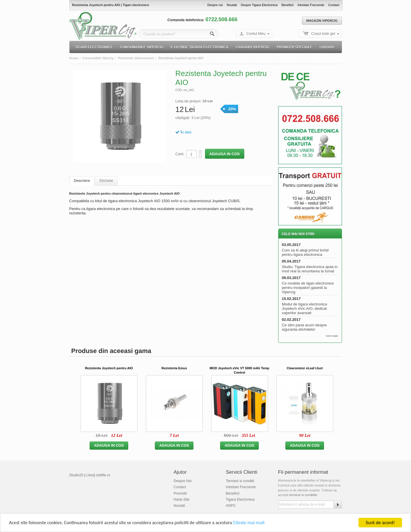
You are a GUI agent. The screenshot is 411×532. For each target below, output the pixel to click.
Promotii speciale (295, 47)
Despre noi (215, 5)
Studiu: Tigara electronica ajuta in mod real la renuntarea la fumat (310, 269)
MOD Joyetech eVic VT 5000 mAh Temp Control (240, 370)
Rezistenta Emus (174, 368)
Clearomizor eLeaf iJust (305, 368)
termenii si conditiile (303, 495)
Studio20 (76, 475)
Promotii (180, 493)
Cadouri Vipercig (252, 47)
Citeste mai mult (257, 523)
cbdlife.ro (103, 475)
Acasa (74, 58)
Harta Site (182, 500)
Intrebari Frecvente (311, 5)
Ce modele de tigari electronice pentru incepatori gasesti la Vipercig (308, 288)
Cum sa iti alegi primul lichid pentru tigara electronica (305, 252)
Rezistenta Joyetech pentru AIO (109, 368)
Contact (334, 5)
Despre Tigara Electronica (259, 5)
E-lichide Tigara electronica (200, 47)
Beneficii (287, 5)
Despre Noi (183, 481)
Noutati (232, 5)
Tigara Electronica (240, 500)
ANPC (231, 506)
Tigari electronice (94, 47)
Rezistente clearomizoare (136, 58)
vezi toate (332, 336)
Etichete (106, 181)
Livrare (327, 47)
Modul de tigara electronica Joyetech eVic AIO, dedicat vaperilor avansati (305, 308)
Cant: (180, 154)
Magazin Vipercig (322, 21)
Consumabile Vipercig (142, 47)
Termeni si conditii (240, 481)
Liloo (90, 475)
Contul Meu (256, 34)
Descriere (82, 181)
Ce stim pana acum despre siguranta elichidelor (304, 327)
